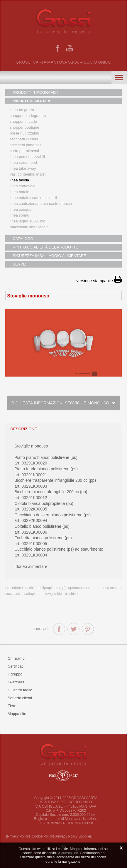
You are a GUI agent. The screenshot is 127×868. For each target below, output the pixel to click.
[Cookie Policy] (42, 836)
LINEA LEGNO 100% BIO (27, 221)
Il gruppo (15, 674)
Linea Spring (20, 215)
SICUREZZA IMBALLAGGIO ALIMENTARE (49, 256)
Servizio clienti (20, 698)
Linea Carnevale (22, 186)
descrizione (24, 429)
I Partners (16, 682)
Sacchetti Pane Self (26, 145)
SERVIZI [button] (20, 264)
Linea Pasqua (21, 209)
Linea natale (20, 192)
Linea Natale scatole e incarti (33, 198)
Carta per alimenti (24, 151)
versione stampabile (99, 281)
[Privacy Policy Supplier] (74, 836)
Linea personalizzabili (27, 157)
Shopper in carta (23, 121)
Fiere (12, 706)
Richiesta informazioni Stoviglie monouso (64, 403)
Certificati (16, 666)
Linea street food (23, 162)
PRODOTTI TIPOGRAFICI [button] (35, 92)
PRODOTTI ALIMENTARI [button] (31, 101)
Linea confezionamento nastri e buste (41, 204)
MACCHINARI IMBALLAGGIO (29, 227)
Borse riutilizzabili (24, 133)
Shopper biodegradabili (29, 116)
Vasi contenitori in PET (28, 174)
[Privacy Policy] (18, 836)
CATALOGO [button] (23, 239)
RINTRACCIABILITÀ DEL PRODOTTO (46, 247)
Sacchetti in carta (24, 139)
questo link (70, 853)
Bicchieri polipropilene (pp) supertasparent (57, 588)
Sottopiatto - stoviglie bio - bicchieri (51, 594)
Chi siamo (16, 658)
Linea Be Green (22, 110)
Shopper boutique (24, 127)
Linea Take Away (23, 168)
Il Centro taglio (20, 690)
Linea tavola (19, 180)
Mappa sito (17, 714)
